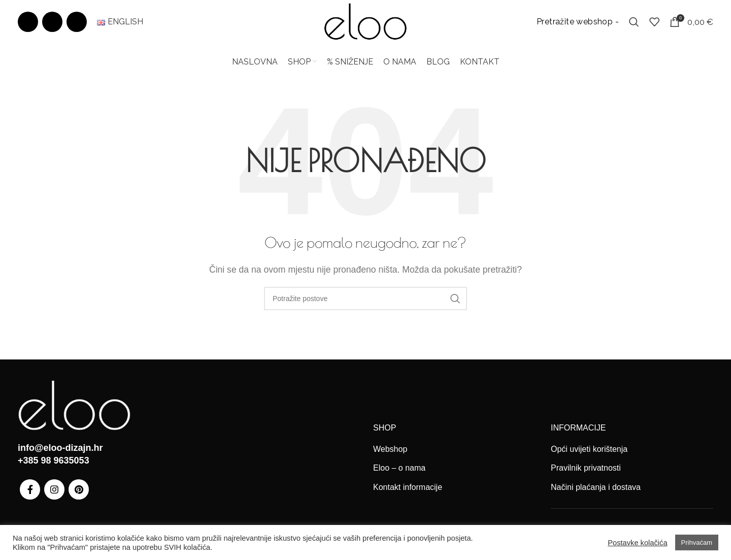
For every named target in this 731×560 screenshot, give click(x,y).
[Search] (634, 25)
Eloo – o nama (399, 475)
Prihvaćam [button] (697, 542)
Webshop (390, 456)
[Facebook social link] (28, 25)
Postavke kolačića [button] (637, 543)
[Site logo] (365, 25)
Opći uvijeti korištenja (589, 456)
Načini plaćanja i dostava (596, 494)
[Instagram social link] (52, 25)
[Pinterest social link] (77, 25)
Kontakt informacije (408, 494)
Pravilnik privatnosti (586, 475)
